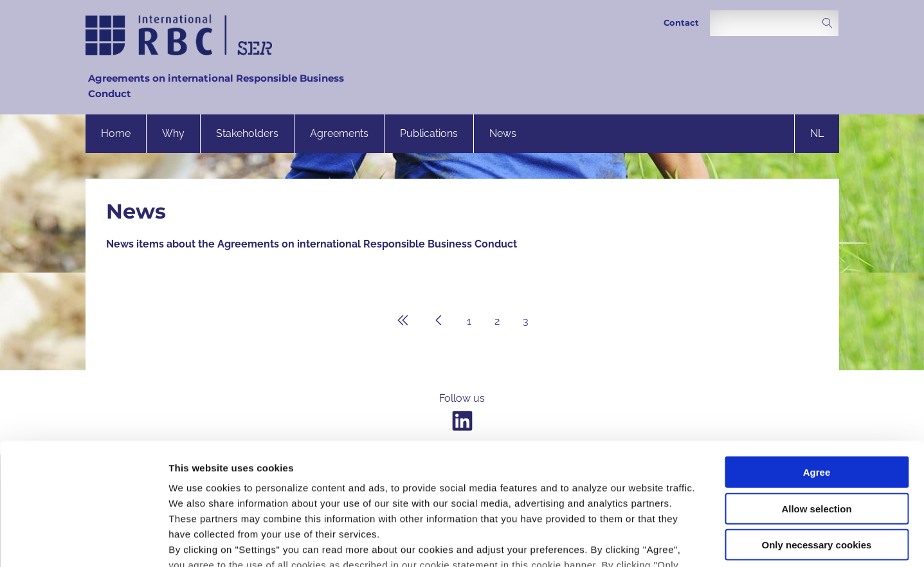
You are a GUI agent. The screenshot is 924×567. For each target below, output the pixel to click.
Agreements (339, 133)
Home (116, 133)
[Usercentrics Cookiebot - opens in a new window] (83, 542)
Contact (681, 23)
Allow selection (816, 404)
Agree (817, 368)
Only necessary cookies (817, 441)
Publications (429, 133)
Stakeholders (247, 133)
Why (173, 133)
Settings (664, 542)
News (503, 133)
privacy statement (465, 491)
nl (817, 133)
